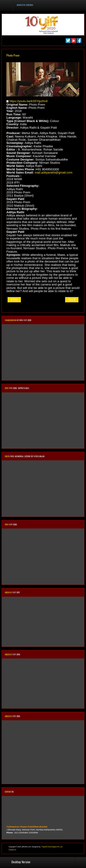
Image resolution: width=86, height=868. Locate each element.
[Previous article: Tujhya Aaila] (14, 300)
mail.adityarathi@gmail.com (53, 172)
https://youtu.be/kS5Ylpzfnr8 (29, 101)
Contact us (12, 850)
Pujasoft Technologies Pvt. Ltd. (52, 847)
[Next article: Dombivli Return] (72, 300)
